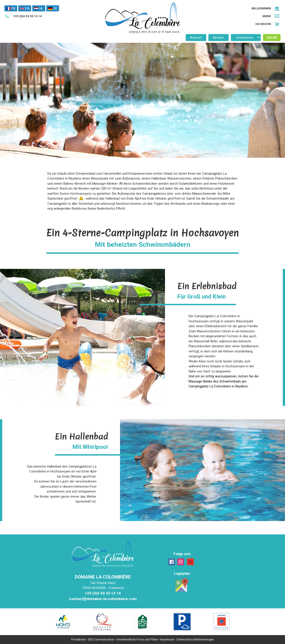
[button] (272, 16)
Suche (272, 38)
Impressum (167, 639)
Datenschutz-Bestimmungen (195, 639)
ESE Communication (101, 639)
